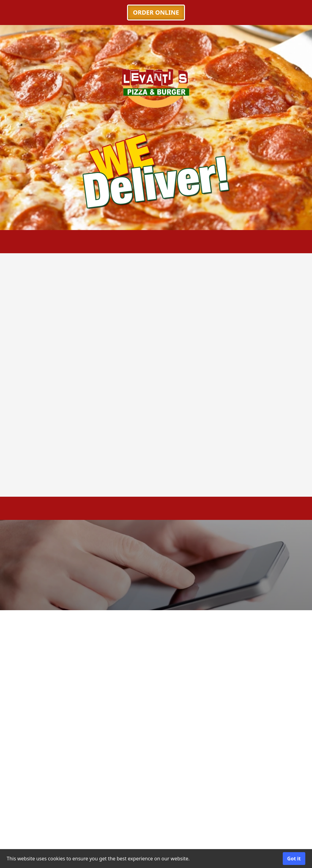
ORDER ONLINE (156, 12)
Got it (294, 859)
